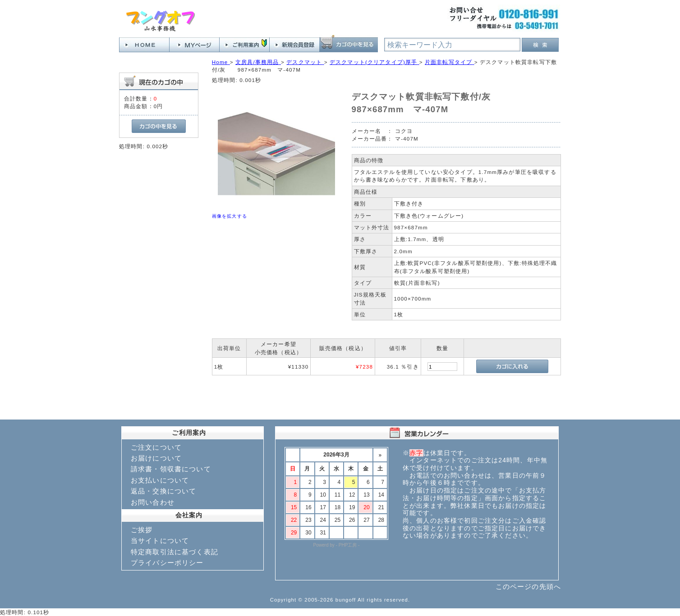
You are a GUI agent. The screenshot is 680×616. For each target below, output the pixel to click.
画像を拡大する (230, 216)
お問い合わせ (153, 502)
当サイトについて (160, 541)
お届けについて (156, 458)
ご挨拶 (142, 530)
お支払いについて (160, 480)
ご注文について (156, 447)
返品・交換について (163, 491)
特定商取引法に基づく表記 (175, 552)
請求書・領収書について (171, 469)
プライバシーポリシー (167, 563)
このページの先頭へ (528, 586)
